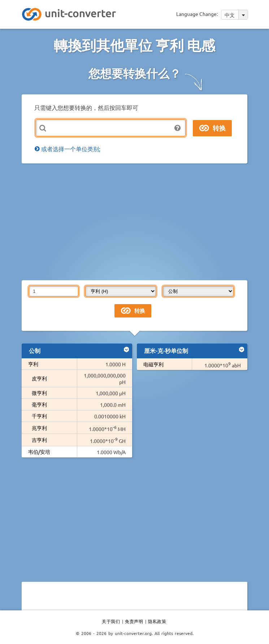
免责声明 (134, 621)
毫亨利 (39, 404)
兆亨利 (39, 428)
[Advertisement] (145, 221)
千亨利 (39, 416)
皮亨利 (39, 378)
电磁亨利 (153, 364)
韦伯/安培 (39, 452)
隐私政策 (157, 621)
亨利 (33, 364)
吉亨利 (39, 440)
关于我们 (111, 621)
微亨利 (39, 393)
